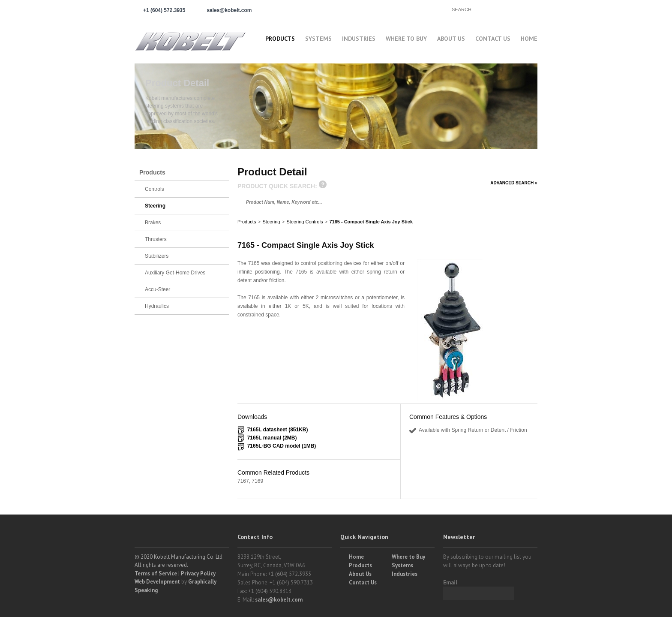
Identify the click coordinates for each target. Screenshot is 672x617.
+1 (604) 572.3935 (164, 10)
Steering (271, 222)
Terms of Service (156, 573)
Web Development (157, 582)
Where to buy (406, 39)
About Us (451, 39)
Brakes (153, 223)
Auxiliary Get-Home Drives (175, 273)
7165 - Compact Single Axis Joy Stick (371, 222)
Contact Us (493, 39)
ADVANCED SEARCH (514, 183)
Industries (359, 39)
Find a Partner (409, 9)
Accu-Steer (157, 289)
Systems (318, 39)
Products (280, 39)
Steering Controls (304, 222)
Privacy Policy (198, 573)
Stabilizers (157, 256)
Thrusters (156, 239)
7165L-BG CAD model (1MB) (282, 446)
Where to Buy (408, 557)
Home (529, 39)
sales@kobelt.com (279, 600)
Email (450, 582)
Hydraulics (157, 306)
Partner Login (340, 9)
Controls (154, 189)
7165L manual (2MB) (272, 438)
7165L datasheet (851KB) (278, 430)
